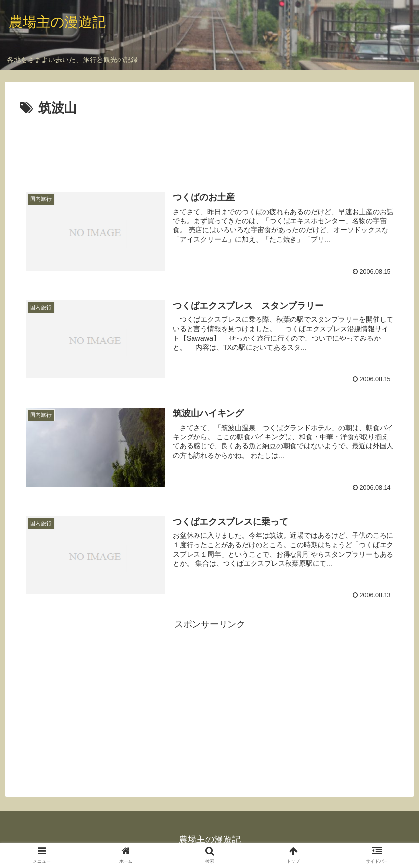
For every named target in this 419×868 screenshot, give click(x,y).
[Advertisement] (209, 147)
